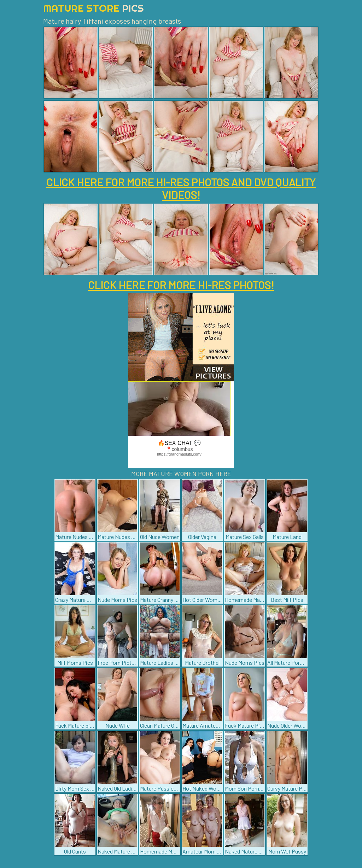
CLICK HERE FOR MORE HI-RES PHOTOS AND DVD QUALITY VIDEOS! (181, 188)
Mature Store (94, 8)
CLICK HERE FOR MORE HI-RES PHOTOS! (181, 285)
